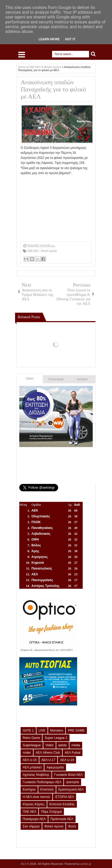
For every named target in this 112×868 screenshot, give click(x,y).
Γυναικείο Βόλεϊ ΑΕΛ (68, 775)
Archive (82, 379)
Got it (70, 39)
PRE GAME (76, 730)
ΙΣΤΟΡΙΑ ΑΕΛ (65, 797)
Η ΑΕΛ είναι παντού (36, 797)
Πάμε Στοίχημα (51, 812)
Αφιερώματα (55, 767)
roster (27, 753)
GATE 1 (28, 730)
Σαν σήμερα (31, 826)
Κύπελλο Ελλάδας (62, 804)
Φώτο (72, 826)
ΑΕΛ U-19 (67, 760)
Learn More (49, 39)
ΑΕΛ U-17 (48, 760)
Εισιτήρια (29, 789)
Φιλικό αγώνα (49, 251)
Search (93, 54)
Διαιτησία (73, 782)
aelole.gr (86, 864)
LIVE (42, 730)
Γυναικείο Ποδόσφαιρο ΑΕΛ (42, 782)
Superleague (32, 745)
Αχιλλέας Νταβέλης (36, 775)
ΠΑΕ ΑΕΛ (33, 251)
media (76, 745)
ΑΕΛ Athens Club (48, 753)
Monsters (57, 730)
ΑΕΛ (24, 864)
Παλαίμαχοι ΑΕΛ (34, 819)
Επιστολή (47, 789)
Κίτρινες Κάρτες (34, 804)
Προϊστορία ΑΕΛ (62, 819)
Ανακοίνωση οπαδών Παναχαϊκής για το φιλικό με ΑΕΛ (53, 89)
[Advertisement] (56, 209)
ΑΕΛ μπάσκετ (32, 767)
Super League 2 (56, 738)
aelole (63, 745)
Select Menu (22, 55)
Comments (56, 379)
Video (30, 379)
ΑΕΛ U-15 (30, 760)
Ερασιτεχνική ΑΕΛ (71, 789)
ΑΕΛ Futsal (73, 753)
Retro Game (31, 738)
